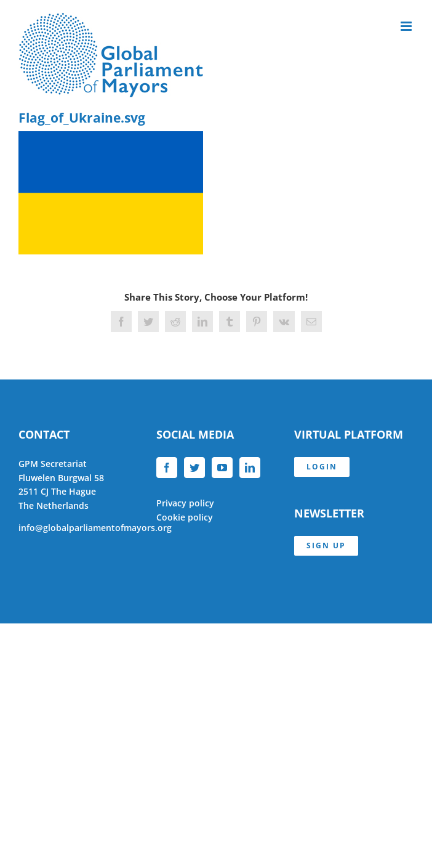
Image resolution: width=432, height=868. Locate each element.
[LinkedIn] (250, 468)
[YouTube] (222, 468)
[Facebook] (167, 468)
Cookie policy (185, 517)
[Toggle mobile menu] (407, 26)
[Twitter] (194, 468)
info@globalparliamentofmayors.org (95, 528)
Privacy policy (185, 503)
